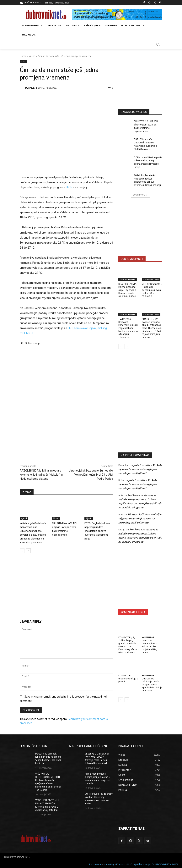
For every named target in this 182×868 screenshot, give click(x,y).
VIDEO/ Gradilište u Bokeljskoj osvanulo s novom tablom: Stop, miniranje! (152, 290)
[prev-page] (22, 551)
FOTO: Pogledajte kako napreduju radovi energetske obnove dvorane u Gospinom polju (97, 531)
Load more (140, 195)
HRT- (69, 187)
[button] (158, 44)
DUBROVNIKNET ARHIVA (165, 864)
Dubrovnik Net (33, 88)
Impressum (95, 864)
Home (23, 56)
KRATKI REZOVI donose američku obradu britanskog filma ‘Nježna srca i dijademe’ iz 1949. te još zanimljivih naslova (152, 328)
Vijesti (32, 56)
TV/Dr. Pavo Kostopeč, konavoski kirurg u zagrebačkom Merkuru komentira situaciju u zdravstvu (128, 328)
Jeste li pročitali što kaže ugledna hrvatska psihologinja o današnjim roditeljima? (140, 469)
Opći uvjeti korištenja (139, 864)
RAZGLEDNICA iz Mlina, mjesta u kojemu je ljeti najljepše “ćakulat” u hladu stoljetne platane (41, 475)
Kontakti (121, 864)
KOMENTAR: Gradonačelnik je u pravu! (128, 679)
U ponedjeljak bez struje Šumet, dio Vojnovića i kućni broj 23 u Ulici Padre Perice (91, 475)
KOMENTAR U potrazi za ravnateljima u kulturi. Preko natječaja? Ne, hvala (150, 645)
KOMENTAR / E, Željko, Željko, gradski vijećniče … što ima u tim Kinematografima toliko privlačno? (128, 645)
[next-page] (28, 551)
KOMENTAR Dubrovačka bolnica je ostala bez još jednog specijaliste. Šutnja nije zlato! (152, 683)
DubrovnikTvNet (128, 279)
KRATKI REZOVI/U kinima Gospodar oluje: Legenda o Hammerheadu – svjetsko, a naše (128, 290)
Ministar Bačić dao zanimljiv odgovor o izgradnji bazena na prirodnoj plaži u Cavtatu (140, 518)
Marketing (109, 864)
